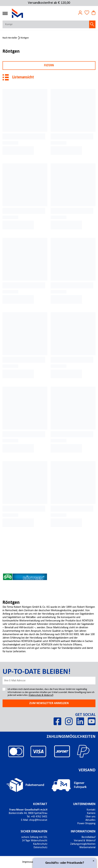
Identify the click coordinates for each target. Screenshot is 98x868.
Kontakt (40, 804)
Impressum (28, 862)
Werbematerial (87, 847)
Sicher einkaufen (34, 832)
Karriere (91, 813)
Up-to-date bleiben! (36, 672)
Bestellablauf (88, 837)
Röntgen (25, 38)
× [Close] (93, 861)
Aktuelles (90, 820)
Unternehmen (84, 804)
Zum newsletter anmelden (49, 703)
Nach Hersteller (10, 38)
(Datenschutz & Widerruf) (41, 695)
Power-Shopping (86, 824)
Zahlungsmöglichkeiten (83, 844)
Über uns (91, 817)
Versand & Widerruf (85, 841)
